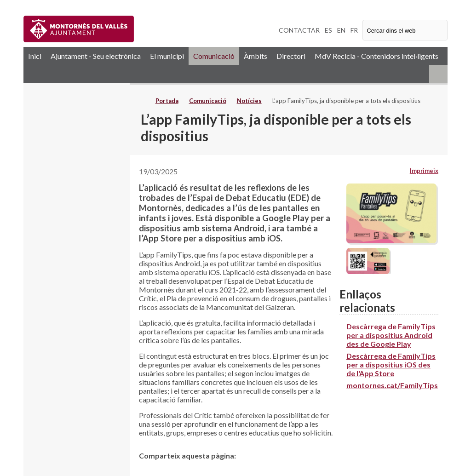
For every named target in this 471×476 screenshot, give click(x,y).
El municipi (167, 56)
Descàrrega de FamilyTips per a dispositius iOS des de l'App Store (391, 364)
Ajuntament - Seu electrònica (96, 56)
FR (354, 30)
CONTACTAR (299, 30)
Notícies (249, 101)
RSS (438, 74)
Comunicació (214, 56)
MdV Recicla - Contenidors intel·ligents (376, 56)
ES (328, 30)
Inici (35, 56)
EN (341, 30)
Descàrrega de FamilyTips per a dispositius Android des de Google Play (391, 335)
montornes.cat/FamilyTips (392, 385)
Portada (167, 101)
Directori (291, 56)
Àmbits (256, 56)
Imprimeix (424, 171)
